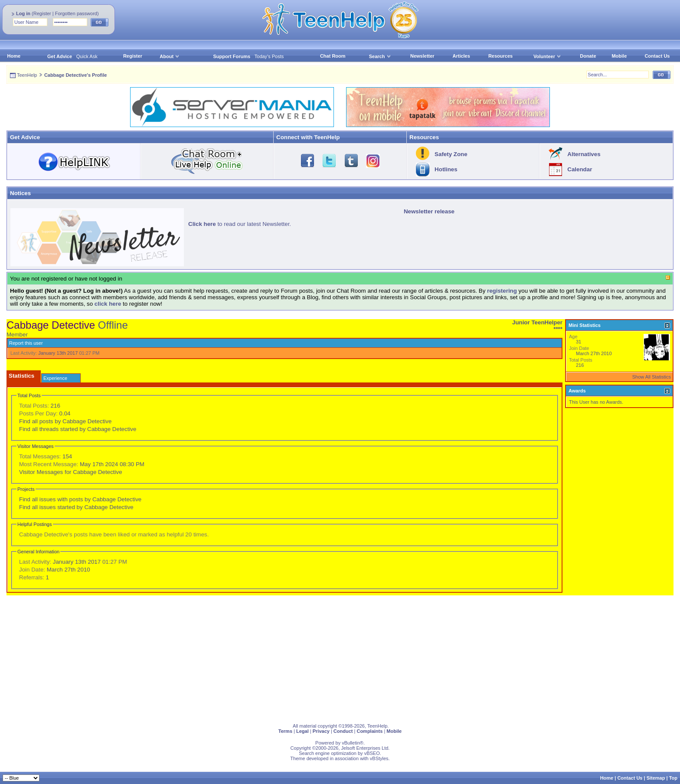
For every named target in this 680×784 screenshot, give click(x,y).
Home (14, 56)
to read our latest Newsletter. (240, 224)
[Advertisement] (267, 656)
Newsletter (422, 56)
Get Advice (60, 56)
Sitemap (656, 778)
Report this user (26, 343)
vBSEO (372, 753)
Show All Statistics (652, 377)
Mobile (619, 56)
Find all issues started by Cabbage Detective (76, 507)
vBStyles (379, 758)
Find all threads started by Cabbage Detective (78, 429)
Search (380, 56)
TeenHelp (27, 75)
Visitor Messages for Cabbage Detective (71, 472)
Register (42, 13)
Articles (461, 56)
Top (673, 778)
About (167, 56)
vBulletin (351, 743)
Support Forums (232, 56)
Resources (500, 56)
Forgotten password (76, 13)
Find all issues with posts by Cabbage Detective (80, 499)
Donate (588, 56)
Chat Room (333, 56)
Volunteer (544, 56)
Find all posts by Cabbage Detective (65, 421)
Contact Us (657, 56)
